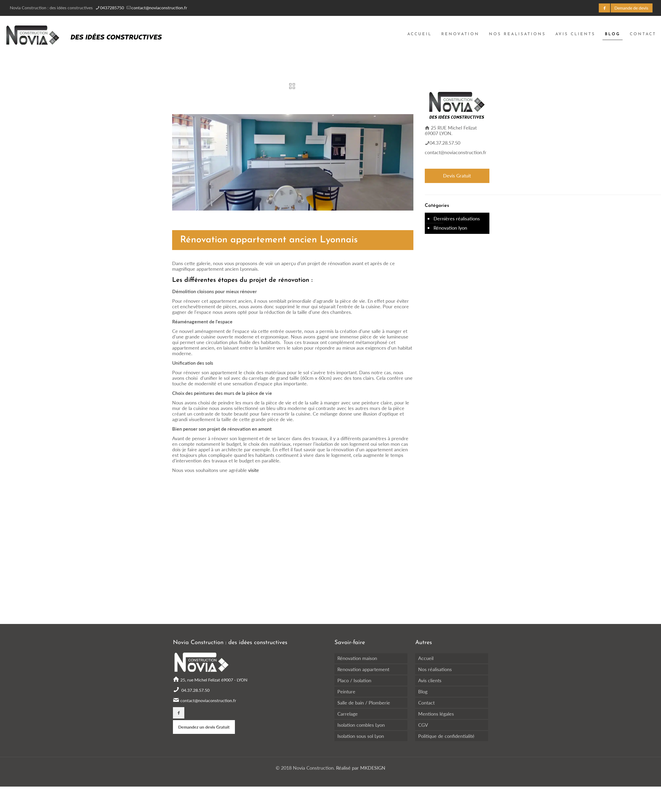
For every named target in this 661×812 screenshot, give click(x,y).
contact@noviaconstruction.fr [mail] (159, 8)
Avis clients (430, 680)
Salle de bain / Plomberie (364, 703)
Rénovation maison (357, 658)
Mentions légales (436, 714)
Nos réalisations (435, 669)
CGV (423, 725)
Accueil (426, 658)
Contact (426, 703)
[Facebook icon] (604, 8)
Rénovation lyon (450, 228)
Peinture (346, 691)
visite (253, 470)
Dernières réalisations (457, 218)
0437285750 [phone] (112, 8)
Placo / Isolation (354, 680)
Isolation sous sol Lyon (361, 736)
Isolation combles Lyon (361, 725)
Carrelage (348, 714)
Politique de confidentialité (446, 736)
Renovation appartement (363, 669)
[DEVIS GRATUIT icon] (632, 8)
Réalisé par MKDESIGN (360, 768)
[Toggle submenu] (460, 64)
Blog (423, 691)
